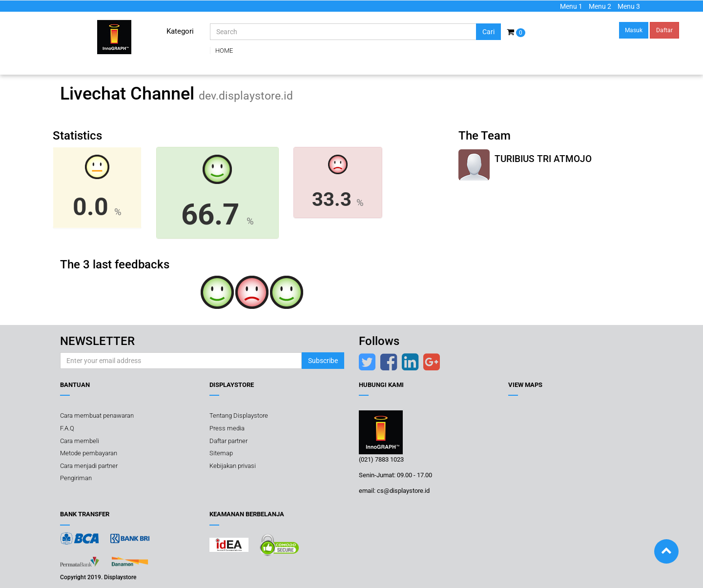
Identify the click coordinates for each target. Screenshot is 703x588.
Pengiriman (76, 478)
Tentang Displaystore (239, 416)
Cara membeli (80, 440)
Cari (488, 32)
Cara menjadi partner (89, 466)
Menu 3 (629, 6)
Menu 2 (600, 6)
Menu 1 (571, 6)
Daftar (664, 30)
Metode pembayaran (89, 453)
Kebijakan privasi (233, 466)
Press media (227, 428)
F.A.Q (67, 428)
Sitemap (221, 453)
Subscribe (323, 361)
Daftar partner (228, 440)
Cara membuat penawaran (97, 416)
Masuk (634, 30)
